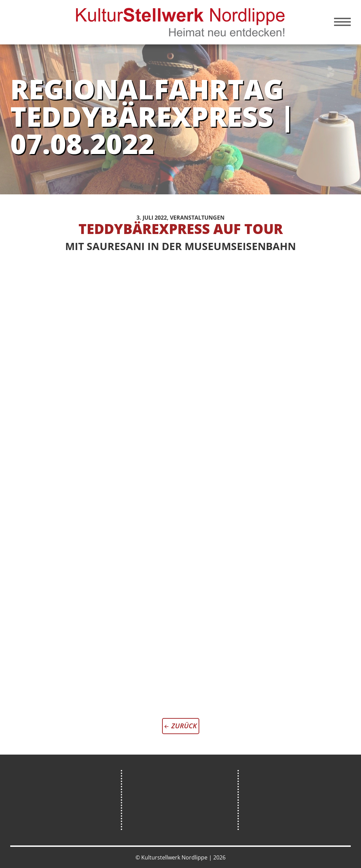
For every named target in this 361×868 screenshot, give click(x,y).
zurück (184, 726)
